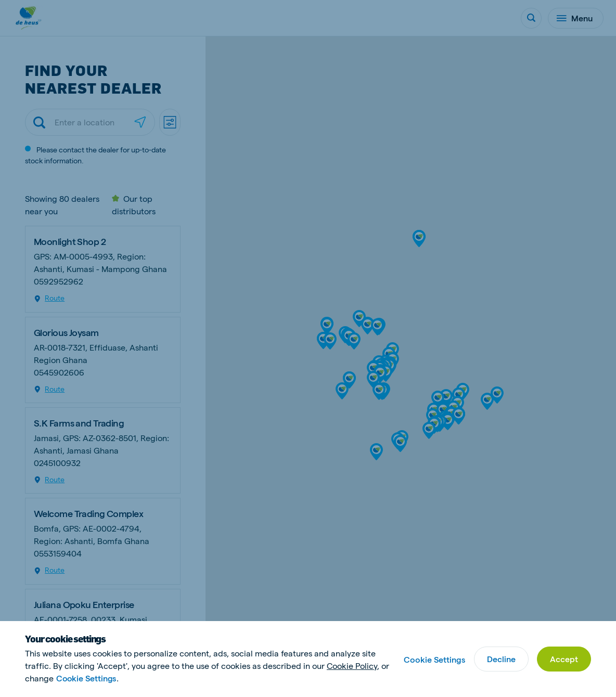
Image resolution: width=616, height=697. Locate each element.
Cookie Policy (352, 666)
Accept (564, 659)
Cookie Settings (87, 678)
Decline (501, 659)
